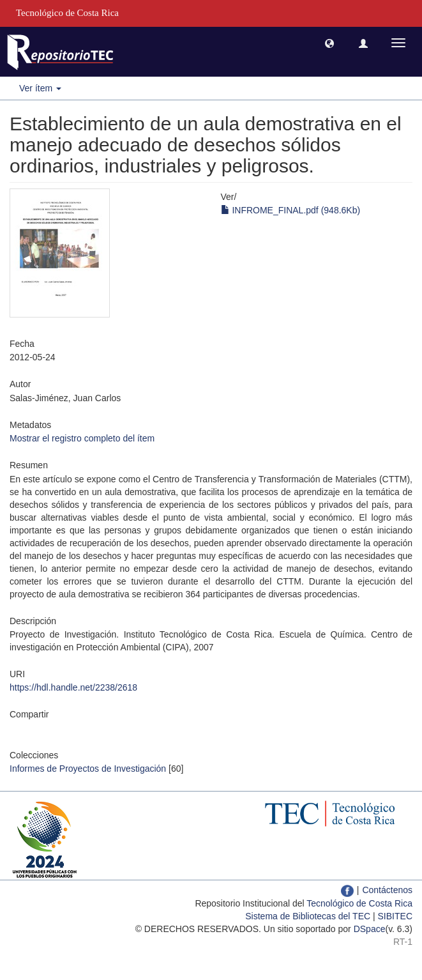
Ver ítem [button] (40, 88)
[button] (329, 43)
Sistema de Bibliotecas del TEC (308, 916)
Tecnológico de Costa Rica (359, 903)
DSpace (370, 929)
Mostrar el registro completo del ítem (82, 438)
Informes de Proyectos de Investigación (88, 769)
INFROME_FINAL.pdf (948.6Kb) (291, 210)
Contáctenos (387, 890)
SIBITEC (395, 916)
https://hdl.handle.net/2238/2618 (73, 687)
